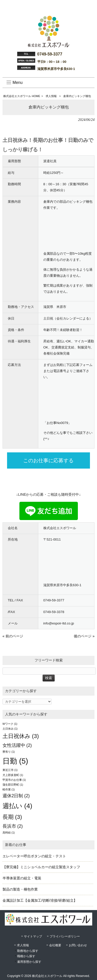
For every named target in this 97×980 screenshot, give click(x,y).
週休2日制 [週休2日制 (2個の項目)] (16, 796)
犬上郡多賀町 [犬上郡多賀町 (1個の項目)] (13, 775)
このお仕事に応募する (48, 460)
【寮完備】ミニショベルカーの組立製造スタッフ (41, 867)
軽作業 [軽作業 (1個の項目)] (9, 789)
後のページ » (84, 636)
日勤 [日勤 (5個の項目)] (15, 761)
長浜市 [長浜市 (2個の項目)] (13, 826)
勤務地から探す (28, 951)
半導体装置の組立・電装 (22, 878)
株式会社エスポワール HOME (22, 96)
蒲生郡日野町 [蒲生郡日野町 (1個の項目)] (13, 785)
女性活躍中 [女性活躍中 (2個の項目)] (17, 745)
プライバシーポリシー (65, 936)
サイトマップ (33, 936)
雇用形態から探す (29, 962)
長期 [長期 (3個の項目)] (12, 817)
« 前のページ (13, 636)
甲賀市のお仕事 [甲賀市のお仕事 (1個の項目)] (14, 780)
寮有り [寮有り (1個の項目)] (9, 752)
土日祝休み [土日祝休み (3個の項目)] (21, 736)
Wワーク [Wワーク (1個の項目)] (10, 724)
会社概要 (55, 945)
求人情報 (51, 96)
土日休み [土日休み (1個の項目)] (10, 729)
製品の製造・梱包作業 (20, 889)
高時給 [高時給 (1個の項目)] (9, 833)
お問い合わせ (78, 945)
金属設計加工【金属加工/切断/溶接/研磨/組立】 (40, 900)
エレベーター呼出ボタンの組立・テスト (34, 856)
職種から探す (26, 956)
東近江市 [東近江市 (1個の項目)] (10, 770)
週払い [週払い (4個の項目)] (17, 806)
